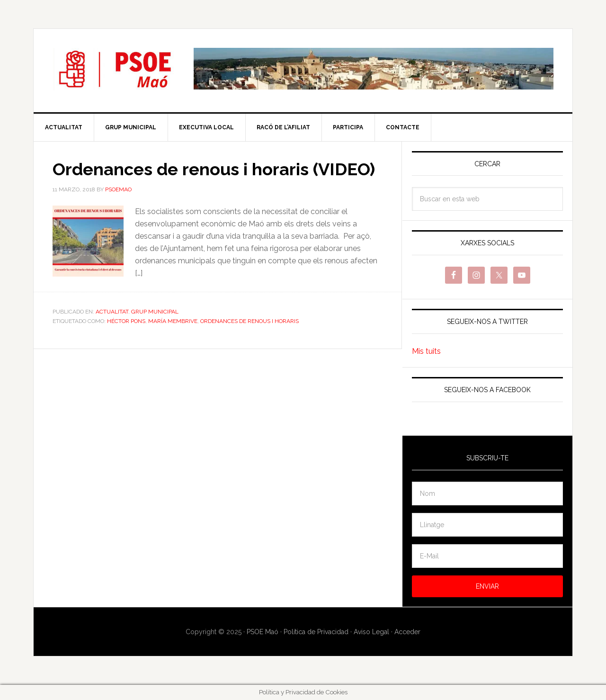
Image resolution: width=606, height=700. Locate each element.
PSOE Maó (114, 69)
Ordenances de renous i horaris (250, 321)
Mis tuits (426, 351)
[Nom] (487, 494)
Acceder (407, 632)
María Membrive (173, 321)
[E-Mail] (487, 556)
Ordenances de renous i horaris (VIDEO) (214, 169)
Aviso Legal (371, 632)
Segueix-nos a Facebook (487, 390)
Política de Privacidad (316, 632)
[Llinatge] (487, 525)
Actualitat (112, 312)
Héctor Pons (126, 321)
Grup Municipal (155, 312)
